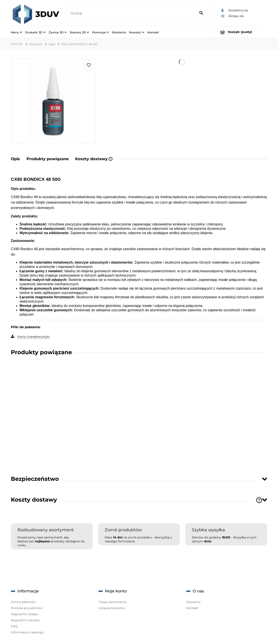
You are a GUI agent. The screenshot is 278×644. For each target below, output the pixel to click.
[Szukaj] (201, 13)
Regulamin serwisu (25, 620)
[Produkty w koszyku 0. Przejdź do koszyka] (240, 32)
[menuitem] (16, 32)
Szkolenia (193, 602)
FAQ (14, 626)
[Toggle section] (265, 479)
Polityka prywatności (27, 608)
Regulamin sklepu (25, 614)
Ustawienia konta (112, 608)
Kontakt (192, 608)
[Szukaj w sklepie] (132, 13)
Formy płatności (23, 602)
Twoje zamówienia (112, 602)
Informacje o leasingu (27, 632)
